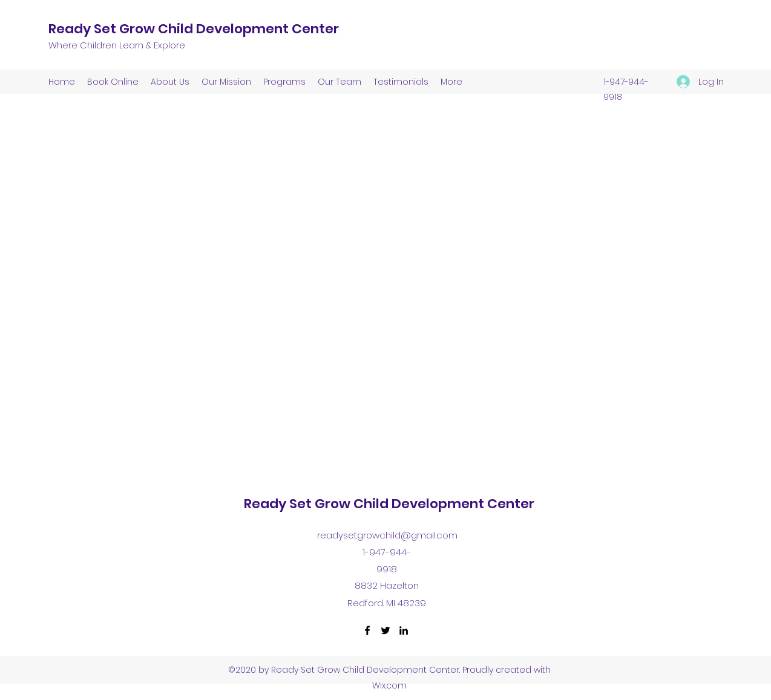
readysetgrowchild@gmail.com (387, 535)
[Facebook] (367, 630)
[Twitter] (385, 630)
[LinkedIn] (404, 630)
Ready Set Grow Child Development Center (194, 29)
